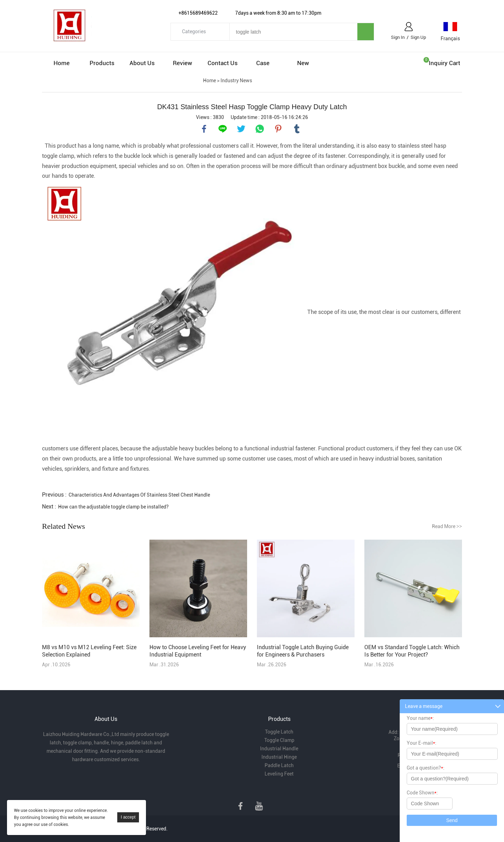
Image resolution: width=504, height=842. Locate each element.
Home (62, 63)
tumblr (297, 129)
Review (183, 63)
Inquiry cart (444, 63)
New (303, 63)
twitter (241, 129)
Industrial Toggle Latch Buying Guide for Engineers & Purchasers (303, 651)
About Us (142, 63)
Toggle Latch (279, 732)
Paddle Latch (279, 765)
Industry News (236, 80)
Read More (447, 526)
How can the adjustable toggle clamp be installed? (113, 507)
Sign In (398, 37)
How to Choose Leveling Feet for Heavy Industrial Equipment (198, 651)
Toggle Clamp (279, 740)
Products (102, 63)
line (223, 129)
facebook (204, 129)
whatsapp (260, 129)
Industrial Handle (279, 749)
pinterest (278, 129)
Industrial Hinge (279, 757)
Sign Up (418, 37)
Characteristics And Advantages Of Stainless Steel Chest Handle (139, 495)
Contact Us (223, 63)
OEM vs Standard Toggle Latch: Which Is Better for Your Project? (412, 651)
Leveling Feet (279, 774)
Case (263, 63)
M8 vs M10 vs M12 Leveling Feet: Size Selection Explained (89, 651)
